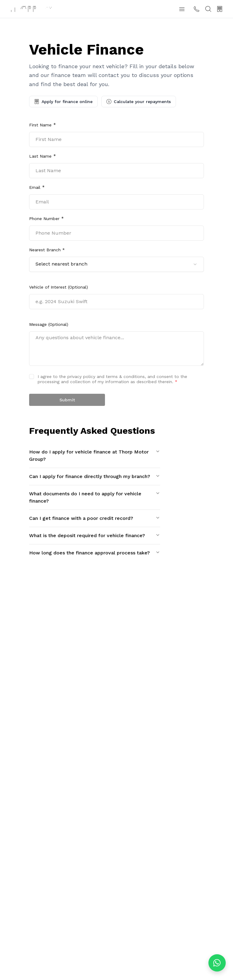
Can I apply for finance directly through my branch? (95, 476)
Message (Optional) (49, 324)
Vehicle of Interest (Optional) (59, 287)
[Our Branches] (220, 9)
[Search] (208, 9)
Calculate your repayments (139, 102)
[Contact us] (197, 9)
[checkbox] (32, 376)
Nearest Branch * (47, 250)
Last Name (40, 156)
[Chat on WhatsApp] (217, 963)
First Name (40, 125)
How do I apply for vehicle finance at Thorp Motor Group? (95, 455)
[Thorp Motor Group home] (31, 9)
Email (35, 187)
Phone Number (44, 219)
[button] (182, 9)
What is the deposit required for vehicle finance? (95, 535)
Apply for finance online (63, 102)
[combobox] (116, 264)
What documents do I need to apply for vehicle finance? (95, 497)
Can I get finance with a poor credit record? (95, 518)
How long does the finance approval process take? (95, 553)
